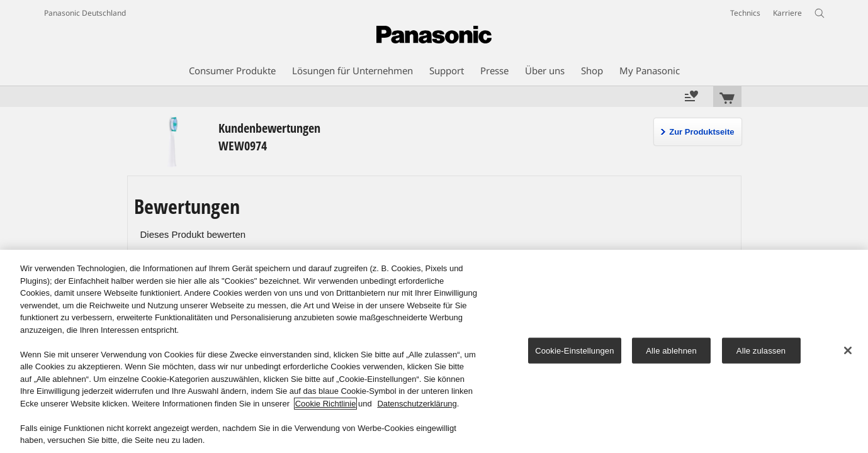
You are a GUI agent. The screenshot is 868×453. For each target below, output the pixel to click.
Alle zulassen (761, 350)
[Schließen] (848, 350)
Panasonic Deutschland (85, 13)
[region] (434, 351)
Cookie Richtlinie (326, 404)
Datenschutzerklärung (417, 404)
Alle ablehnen (671, 350)
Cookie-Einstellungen (574, 350)
